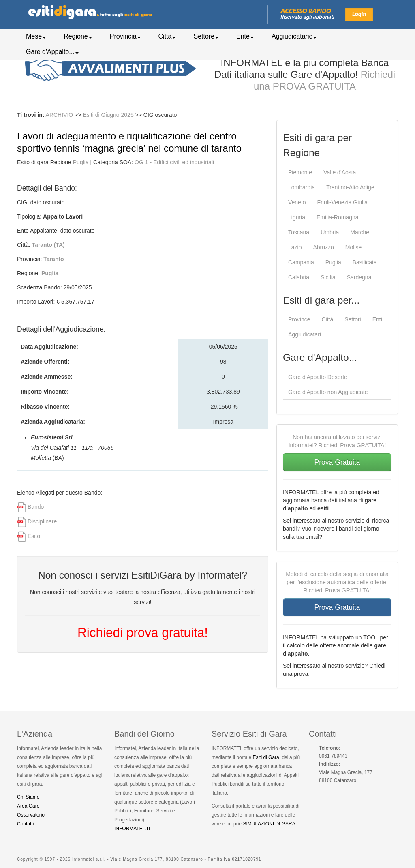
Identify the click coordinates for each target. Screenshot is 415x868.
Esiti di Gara (266, 757)
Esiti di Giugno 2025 (109, 115)
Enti (377, 319)
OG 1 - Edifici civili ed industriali (174, 162)
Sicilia (328, 277)
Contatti (25, 824)
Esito (34, 536)
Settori (353, 319)
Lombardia (302, 187)
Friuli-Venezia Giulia (343, 202)
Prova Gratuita (337, 462)
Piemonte (300, 172)
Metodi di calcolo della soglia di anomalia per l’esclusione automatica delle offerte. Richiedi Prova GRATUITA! (337, 582)
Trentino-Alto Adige (350, 187)
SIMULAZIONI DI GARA (269, 824)
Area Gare (28, 806)
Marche (360, 232)
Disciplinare (42, 521)
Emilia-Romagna (337, 217)
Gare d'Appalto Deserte (318, 377)
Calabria (299, 277)
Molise (353, 247)
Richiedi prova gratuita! (143, 632)
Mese (36, 36)
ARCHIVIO (60, 115)
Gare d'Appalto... (52, 52)
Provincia (125, 36)
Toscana (299, 232)
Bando (36, 507)
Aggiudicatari (305, 334)
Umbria (330, 232)
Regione (78, 36)
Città (167, 36)
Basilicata (365, 262)
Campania (301, 262)
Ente (245, 36)
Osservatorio (31, 815)
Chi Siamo (28, 797)
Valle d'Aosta (340, 172)
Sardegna (359, 277)
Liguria (297, 217)
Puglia (81, 162)
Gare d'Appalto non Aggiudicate (328, 392)
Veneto (297, 202)
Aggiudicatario (294, 36)
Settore (206, 36)
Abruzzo (323, 247)
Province (299, 319)
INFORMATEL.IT (133, 829)
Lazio (295, 247)
